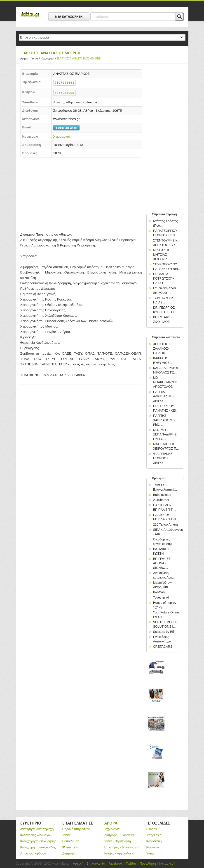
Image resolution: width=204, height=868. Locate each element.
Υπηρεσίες (154, 835)
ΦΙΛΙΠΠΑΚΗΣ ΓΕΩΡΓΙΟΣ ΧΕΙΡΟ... (163, 458)
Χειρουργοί (49, 59)
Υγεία (36, 59)
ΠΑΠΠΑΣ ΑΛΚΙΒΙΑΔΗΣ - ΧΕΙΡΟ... (163, 396)
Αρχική (78, 863)
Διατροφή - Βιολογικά (119, 835)
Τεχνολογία (112, 829)
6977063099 (65, 93)
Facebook (115, 863)
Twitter (131, 863)
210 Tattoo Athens (166, 524)
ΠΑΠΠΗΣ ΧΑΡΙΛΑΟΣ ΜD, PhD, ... (164, 420)
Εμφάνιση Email (66, 128)
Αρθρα (111, 823)
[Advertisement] (81, 194)
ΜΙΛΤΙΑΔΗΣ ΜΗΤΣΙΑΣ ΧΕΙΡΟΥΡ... (162, 255)
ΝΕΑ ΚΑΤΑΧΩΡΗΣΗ (69, 16)
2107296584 (65, 83)
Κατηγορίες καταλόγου (36, 835)
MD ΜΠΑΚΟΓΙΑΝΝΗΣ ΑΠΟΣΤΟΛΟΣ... (166, 382)
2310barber (161, 500)
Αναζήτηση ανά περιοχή (37, 829)
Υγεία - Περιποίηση (118, 841)
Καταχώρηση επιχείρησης (38, 841)
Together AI (161, 597)
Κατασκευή (154, 841)
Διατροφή (69, 853)
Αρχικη (26, 59)
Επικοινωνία (96, 863)
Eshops (152, 829)
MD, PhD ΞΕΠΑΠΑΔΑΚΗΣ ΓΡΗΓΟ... (165, 434)
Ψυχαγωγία (70, 847)
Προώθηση (148, 863)
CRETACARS (163, 647)
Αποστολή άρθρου (33, 853)
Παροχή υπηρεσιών (76, 829)
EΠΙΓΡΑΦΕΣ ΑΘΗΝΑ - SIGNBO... (162, 563)
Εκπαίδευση (71, 841)
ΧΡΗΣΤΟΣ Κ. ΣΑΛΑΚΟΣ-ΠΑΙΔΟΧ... (162, 349)
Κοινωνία (153, 847)
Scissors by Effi (164, 632)
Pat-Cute (159, 592)
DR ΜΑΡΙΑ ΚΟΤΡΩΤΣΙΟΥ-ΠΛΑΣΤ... (164, 278)
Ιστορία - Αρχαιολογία (119, 853)
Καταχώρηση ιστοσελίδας (38, 847)
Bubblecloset (162, 495)
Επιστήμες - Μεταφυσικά (122, 847)
